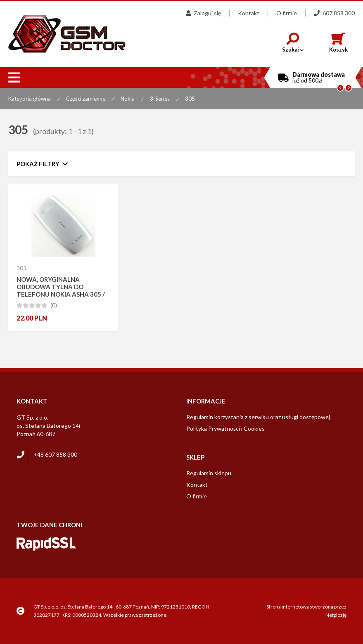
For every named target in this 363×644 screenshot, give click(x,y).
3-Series (160, 99)
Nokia (128, 99)
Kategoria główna (30, 99)
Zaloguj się (203, 13)
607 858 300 (334, 13)
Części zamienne (86, 99)
